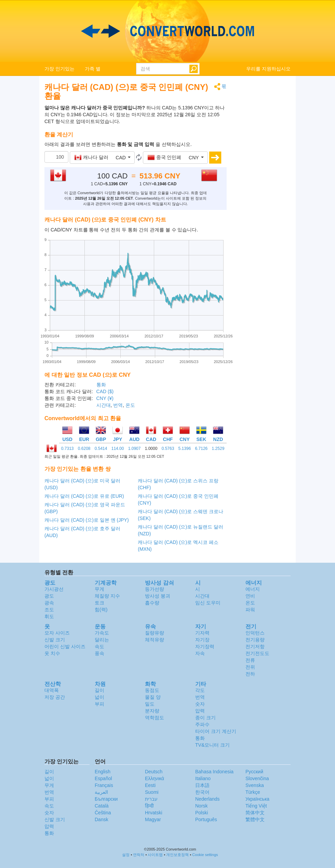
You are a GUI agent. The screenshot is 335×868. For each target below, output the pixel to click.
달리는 (102, 640)
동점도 (152, 690)
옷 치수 (52, 653)
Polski (202, 813)
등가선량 (155, 589)
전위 (250, 667)
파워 (250, 610)
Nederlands (207, 799)
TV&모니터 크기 (212, 745)
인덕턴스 (255, 633)
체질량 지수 (107, 596)
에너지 (253, 589)
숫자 (200, 704)
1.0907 (135, 449)
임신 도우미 (208, 603)
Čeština (103, 813)
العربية (101, 792)
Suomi (152, 792)
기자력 (202, 633)
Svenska (255, 785)
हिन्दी (149, 806)
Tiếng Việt (256, 806)
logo (167, 31)
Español (103, 778)
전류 (250, 660)
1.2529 (218, 449)
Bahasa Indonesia (214, 772)
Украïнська (257, 799)
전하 (250, 674)
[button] (102, 158)
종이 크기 (205, 718)
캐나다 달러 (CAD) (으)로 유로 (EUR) (84, 496)
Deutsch (154, 772)
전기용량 (255, 640)
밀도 (150, 704)
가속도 (102, 633)
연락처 (139, 855)
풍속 (99, 653)
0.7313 (68, 449)
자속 (200, 653)
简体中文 (255, 813)
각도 (200, 690)
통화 (101, 385)
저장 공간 (55, 697)
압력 (200, 711)
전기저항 (255, 646)
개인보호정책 (177, 855)
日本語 (202, 785)
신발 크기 (55, 640)
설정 (126, 855)
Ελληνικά (155, 778)
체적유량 (155, 640)
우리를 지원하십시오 (268, 69)
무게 (99, 589)
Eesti (150, 785)
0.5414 (101, 449)
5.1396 (185, 449)
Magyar (153, 819)
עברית (151, 799)
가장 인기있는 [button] (59, 69)
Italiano (203, 778)
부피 (99, 704)
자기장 (202, 640)
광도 (49, 596)
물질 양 (153, 697)
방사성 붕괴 (158, 596)
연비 (250, 596)
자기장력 (205, 646)
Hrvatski (154, 813)
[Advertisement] (264, 185)
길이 (99, 690)
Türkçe (253, 792)
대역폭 (52, 690)
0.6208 (84, 449)
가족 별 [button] (93, 69)
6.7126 (202, 449)
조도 (49, 610)
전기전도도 (257, 653)
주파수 (202, 724)
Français (104, 785)
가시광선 (54, 589)
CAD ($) (105, 391)
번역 (118, 405)
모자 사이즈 (57, 633)
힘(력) (101, 610)
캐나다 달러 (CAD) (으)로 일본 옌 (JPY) (87, 520)
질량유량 (155, 633)
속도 (99, 646)
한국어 (202, 792)
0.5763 (168, 449)
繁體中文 (255, 819)
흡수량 (152, 603)
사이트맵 (155, 855)
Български (106, 799)
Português (206, 819)
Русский (254, 772)
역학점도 (155, 718)
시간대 (104, 405)
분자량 (152, 711)
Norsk (202, 806)
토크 (99, 603)
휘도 (49, 616)
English (103, 772)
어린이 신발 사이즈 (65, 646)
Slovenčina (257, 778)
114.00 (118, 449)
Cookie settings (205, 855)
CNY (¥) (105, 398)
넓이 (99, 697)
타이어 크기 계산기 (216, 731)
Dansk (102, 819)
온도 (130, 405)
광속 (49, 603)
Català (102, 806)
